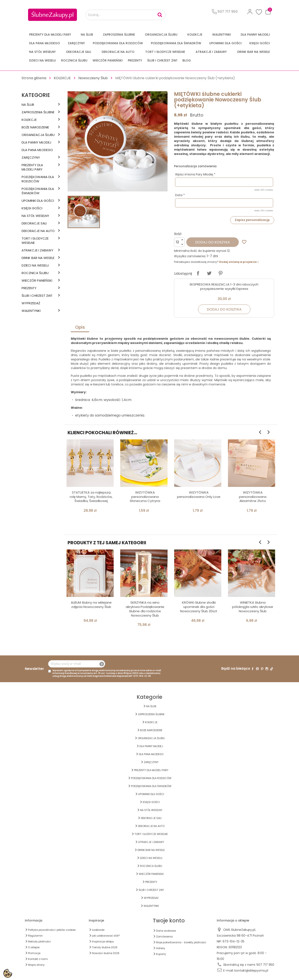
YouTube (257, 669)
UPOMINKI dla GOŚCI (225, 43)
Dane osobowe (166, 931)
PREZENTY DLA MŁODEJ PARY (50, 35)
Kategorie (36, 95)
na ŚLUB (87, 35)
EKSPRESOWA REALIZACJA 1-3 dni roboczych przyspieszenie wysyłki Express (224, 286)
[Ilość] (179, 242)
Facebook (253, 669)
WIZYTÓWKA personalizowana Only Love (199, 495)
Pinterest (220, 273)
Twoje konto (169, 921)
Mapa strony (36, 965)
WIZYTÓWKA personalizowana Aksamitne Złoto (253, 497)
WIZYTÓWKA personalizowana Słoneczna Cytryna (145, 497)
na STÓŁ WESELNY (42, 52)
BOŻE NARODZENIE (35, 127)
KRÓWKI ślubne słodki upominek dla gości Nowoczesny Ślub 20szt (199, 607)
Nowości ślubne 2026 (106, 953)
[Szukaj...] (125, 15)
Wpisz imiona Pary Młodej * (195, 174)
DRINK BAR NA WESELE (254, 52)
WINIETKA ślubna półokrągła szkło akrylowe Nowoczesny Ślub (253, 607)
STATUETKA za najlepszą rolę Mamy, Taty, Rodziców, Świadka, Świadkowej (91, 497)
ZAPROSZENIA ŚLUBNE (119, 35)
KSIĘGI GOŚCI (260, 43)
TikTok (272, 669)
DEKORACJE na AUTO (118, 52)
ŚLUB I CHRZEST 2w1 (162, 60)
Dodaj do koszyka (213, 242)
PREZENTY (135, 60)
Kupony (161, 954)
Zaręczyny (76, 43)
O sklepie (34, 947)
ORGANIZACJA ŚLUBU (161, 35)
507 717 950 (265, 965)
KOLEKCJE (195, 35)
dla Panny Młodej (255, 35)
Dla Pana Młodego (45, 43)
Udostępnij (198, 273)
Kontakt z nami (38, 959)
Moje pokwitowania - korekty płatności (181, 942)
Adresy (161, 948)
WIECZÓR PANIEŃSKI (108, 60)
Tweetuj (209, 273)
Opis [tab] (80, 327)
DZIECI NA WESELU (43, 60)
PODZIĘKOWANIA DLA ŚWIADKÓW (176, 43)
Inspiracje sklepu (103, 941)
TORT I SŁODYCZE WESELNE (165, 52)
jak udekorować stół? (106, 936)
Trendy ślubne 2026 (105, 947)
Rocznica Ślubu (74, 60)
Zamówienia (164, 937)
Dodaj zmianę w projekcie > (239, 262)
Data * (180, 195)
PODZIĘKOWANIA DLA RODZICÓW (118, 43)
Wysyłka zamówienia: (190, 256)
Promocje (34, 953)
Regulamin (35, 936)
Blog (187, 60)
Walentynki (222, 35)
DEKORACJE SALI (79, 52)
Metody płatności (39, 941)
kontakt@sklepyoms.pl (251, 971)
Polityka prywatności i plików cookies (52, 930)
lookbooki (98, 930)
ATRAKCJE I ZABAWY (211, 52)
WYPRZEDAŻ (31, 303)
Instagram (267, 669)
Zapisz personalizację (252, 220)
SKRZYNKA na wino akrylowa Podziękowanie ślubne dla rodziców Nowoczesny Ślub (145, 609)
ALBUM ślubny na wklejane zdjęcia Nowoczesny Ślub (91, 605)
